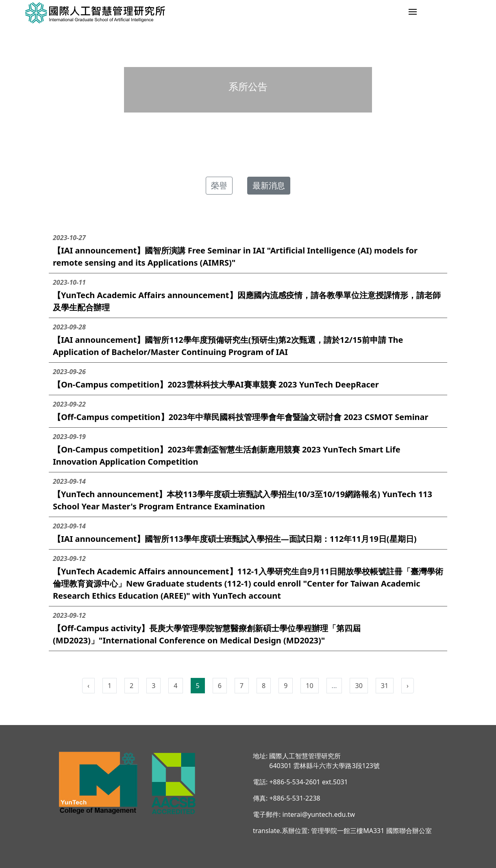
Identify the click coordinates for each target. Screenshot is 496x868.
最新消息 (269, 185)
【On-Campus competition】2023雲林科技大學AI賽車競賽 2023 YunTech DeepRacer (248, 378)
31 (385, 686)
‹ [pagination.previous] (88, 686)
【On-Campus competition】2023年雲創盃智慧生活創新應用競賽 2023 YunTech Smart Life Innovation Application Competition (248, 449)
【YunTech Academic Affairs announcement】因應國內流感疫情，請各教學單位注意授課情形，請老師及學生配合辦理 (248, 295)
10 (309, 686)
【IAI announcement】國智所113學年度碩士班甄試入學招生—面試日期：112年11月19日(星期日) (248, 533)
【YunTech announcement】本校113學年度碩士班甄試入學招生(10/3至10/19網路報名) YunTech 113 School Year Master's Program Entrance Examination (248, 494)
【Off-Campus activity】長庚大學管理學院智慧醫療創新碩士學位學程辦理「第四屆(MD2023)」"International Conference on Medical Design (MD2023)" (248, 628)
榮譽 (219, 185)
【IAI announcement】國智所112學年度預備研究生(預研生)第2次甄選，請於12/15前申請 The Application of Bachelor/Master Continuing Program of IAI (248, 340)
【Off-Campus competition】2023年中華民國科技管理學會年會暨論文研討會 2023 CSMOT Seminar (248, 411)
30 (359, 686)
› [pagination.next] (408, 686)
